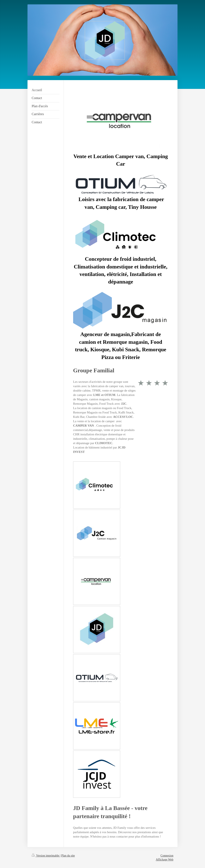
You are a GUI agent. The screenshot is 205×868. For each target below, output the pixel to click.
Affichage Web (165, 860)
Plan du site (68, 856)
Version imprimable (46, 856)
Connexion (167, 856)
